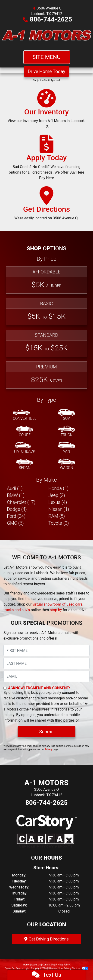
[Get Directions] (46, 205)
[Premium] (46, 375)
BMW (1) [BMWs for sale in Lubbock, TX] (16, 495)
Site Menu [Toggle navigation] (46, 57)
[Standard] (46, 343)
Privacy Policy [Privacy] (63, 965)
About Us (36, 965)
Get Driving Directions (46, 939)
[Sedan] (25, 464)
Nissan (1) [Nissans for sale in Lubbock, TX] (59, 509)
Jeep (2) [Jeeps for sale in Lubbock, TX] (57, 495)
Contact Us (48, 965)
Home (26, 965)
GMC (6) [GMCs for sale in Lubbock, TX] (15, 523)
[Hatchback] (25, 448)
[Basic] (46, 312)
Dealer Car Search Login (17, 968)
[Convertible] (25, 415)
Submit (46, 732)
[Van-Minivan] (67, 448)
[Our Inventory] (46, 111)
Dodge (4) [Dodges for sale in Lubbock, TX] (17, 509)
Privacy (49, 749)
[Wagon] (67, 464)
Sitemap (53, 968)
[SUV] (67, 415)
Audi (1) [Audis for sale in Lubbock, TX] (15, 488)
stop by (56, 610)
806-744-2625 (51, 19)
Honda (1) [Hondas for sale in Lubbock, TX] (58, 488)
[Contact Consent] (5, 688)
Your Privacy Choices (73, 968)
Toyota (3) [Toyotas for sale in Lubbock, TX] (59, 523)
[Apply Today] (46, 159)
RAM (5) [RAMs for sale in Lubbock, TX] (57, 516)
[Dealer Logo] (46, 36)
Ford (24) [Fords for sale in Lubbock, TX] (16, 516)
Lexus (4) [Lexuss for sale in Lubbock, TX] (58, 502)
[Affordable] (46, 280)
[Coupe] (25, 432)
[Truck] (67, 432)
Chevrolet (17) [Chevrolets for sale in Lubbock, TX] (21, 502)
